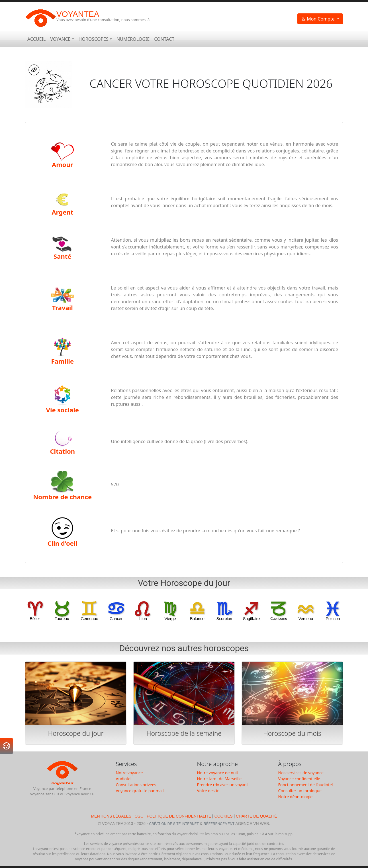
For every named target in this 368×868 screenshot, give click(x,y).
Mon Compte (318, 19)
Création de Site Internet (174, 824)
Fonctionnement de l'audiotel (306, 785)
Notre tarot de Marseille (219, 779)
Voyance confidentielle (299, 779)
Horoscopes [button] (94, 39)
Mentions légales (112, 816)
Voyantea (78, 14)
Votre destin (208, 791)
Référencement (219, 824)
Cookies (224, 816)
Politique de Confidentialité (179, 816)
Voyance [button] (60, 39)
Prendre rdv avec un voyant (223, 785)
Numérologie (133, 39)
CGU (139, 816)
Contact (164, 39)
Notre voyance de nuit (218, 773)
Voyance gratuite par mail (140, 791)
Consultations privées (136, 785)
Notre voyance (129, 773)
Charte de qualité (256, 816)
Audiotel (124, 779)
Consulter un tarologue (300, 791)
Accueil (36, 39)
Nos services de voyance (301, 773)
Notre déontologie (296, 797)
